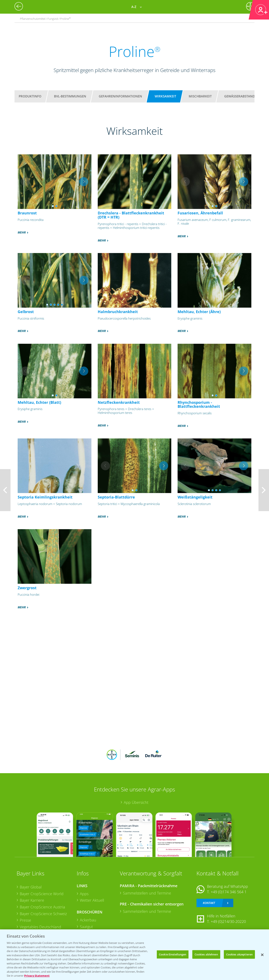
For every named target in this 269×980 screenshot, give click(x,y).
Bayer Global (31, 887)
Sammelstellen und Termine (147, 893)
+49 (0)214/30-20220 (228, 921)
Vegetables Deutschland (40, 927)
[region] (134, 955)
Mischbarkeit (200, 96)
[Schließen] (262, 955)
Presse (25, 920)
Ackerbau (88, 920)
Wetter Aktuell (92, 900)
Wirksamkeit (165, 96)
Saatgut (86, 927)
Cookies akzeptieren (239, 954)
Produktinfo (30, 96)
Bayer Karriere (32, 900)
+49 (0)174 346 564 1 (229, 892)
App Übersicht (136, 802)
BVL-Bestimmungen (70, 96)
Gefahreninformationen (120, 96)
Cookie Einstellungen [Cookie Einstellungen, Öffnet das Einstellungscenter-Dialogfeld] (173, 954)
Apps (84, 894)
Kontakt (209, 903)
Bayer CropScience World (42, 894)
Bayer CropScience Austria (42, 907)
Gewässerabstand (240, 96)
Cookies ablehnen (206, 954)
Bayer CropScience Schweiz (43, 914)
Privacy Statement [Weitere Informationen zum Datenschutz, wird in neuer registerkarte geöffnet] (37, 976)
